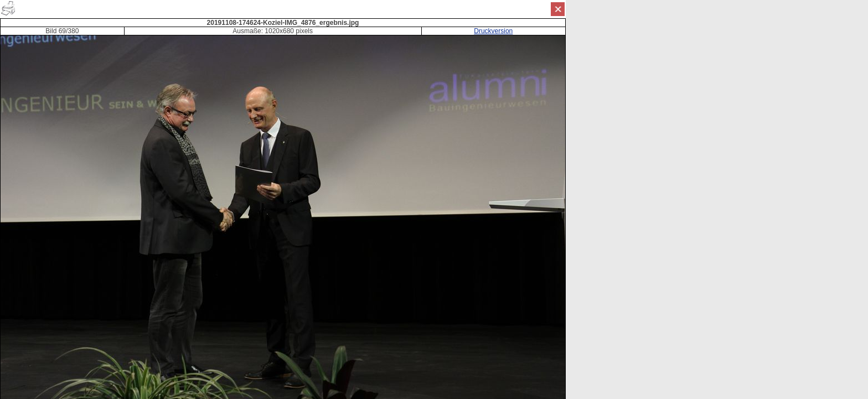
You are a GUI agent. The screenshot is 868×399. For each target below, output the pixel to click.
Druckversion (493, 31)
